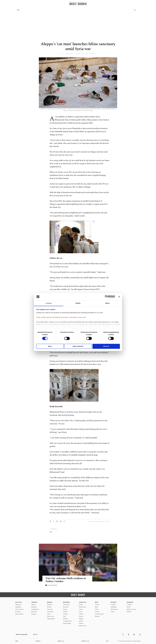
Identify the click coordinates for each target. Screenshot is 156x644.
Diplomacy (18, 605)
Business (67, 602)
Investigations (35, 609)
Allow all (106, 346)
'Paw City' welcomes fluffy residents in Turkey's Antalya (66, 580)
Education (34, 607)
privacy (38, 641)
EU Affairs (18, 612)
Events (97, 609)
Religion (81, 619)
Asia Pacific (50, 612)
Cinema (97, 605)
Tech (64, 616)
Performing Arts (99, 614)
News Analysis (19, 614)
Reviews (97, 616)
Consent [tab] (49, 303)
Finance (65, 612)
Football (113, 605)
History (81, 621)
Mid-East (50, 605)
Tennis (113, 612)
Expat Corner (83, 626)
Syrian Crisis (50, 616)
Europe (49, 607)
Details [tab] (78, 303)
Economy (66, 607)
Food (80, 612)
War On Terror (19, 609)
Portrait (97, 612)
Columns (129, 605)
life (51, 532)
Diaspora (34, 614)
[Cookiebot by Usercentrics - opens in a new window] (106, 297)
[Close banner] (119, 297)
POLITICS (19, 602)
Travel (81, 609)
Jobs (17, 641)
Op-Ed (128, 607)
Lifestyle (83, 602)
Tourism (65, 614)
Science (81, 616)
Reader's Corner (131, 609)
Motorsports (114, 609)
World (50, 602)
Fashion (81, 614)
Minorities (34, 612)
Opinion (130, 602)
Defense (65, 619)
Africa (49, 614)
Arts (97, 602)
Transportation (67, 621)
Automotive (66, 605)
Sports (114, 602)
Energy (65, 609)
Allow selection (78, 346)
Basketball (114, 607)
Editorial (129, 612)
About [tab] (107, 303)
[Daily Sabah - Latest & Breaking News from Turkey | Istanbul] (78, 4)
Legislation (18, 607)
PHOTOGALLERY (53, 585)
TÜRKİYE (34, 602)
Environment (82, 607)
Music (96, 607)
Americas (50, 609)
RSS (107, 641)
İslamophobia (51, 619)
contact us (85, 641)
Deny (50, 346)
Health (81, 605)
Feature (81, 623)
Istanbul (34, 605)
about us (61, 641)
